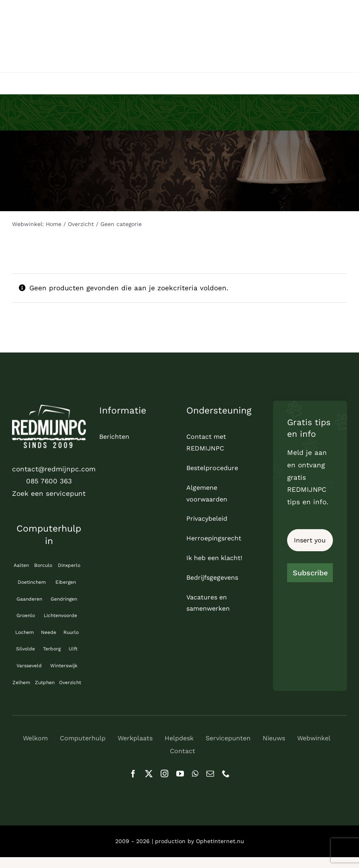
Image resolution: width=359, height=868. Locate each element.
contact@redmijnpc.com (54, 469)
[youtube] (180, 773)
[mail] (210, 773)
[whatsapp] (195, 773)
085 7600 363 (49, 481)
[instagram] (164, 773)
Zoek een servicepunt (49, 493)
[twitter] (149, 773)
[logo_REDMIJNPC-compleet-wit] (49, 408)
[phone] (226, 773)
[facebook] (133, 773)
